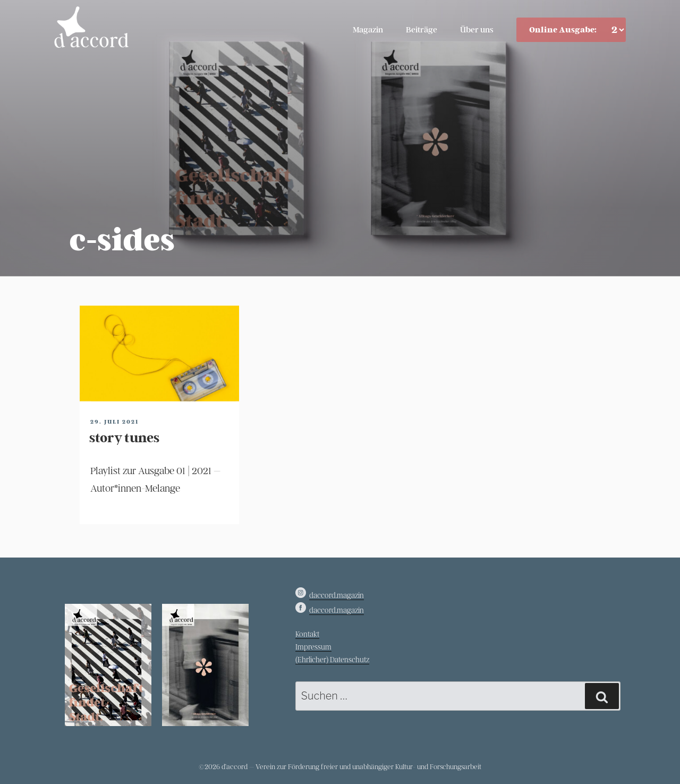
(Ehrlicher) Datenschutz (332, 660)
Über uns (477, 30)
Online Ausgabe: (563, 30)
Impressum (313, 647)
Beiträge (422, 30)
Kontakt (307, 634)
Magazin (368, 30)
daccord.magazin (337, 596)
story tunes (124, 438)
